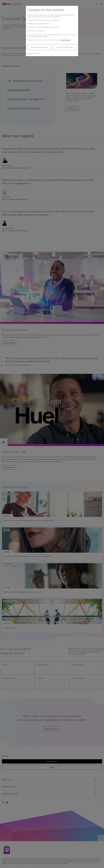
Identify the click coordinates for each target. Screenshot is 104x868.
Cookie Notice (66, 40)
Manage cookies (33, 53)
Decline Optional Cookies (65, 47)
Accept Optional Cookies (39, 47)
